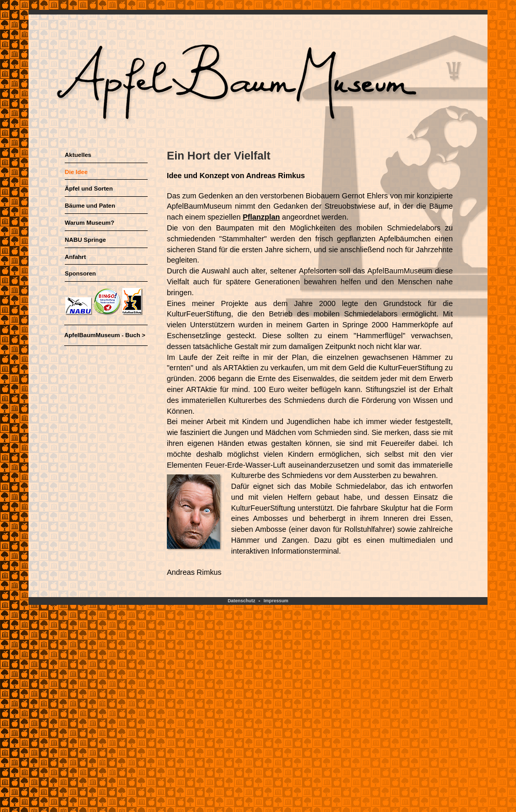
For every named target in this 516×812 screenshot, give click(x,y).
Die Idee (76, 172)
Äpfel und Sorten (89, 189)
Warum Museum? (90, 223)
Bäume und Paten (90, 206)
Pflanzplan (261, 217)
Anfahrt (75, 257)
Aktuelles (78, 155)
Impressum (276, 601)
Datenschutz (241, 601)
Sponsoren (80, 273)
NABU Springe (85, 240)
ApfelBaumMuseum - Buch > (105, 335)
